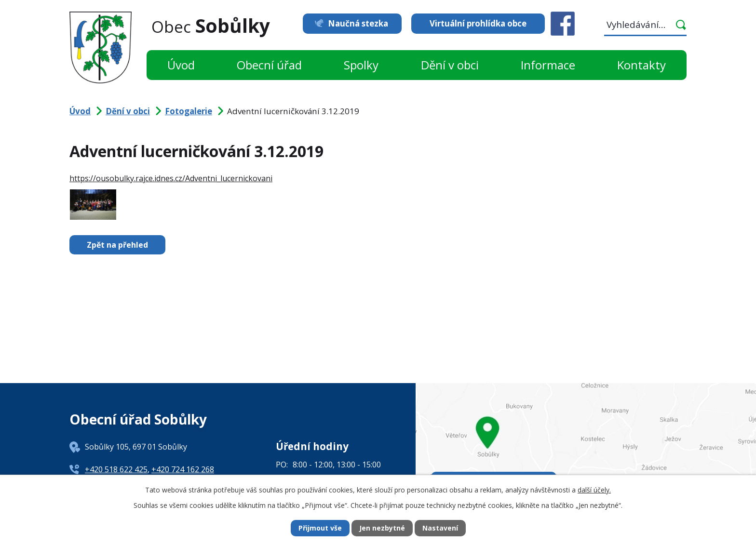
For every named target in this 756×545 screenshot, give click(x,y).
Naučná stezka (358, 23)
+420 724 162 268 (183, 469)
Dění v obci (450, 65)
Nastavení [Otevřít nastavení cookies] (440, 528)
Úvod (181, 65)
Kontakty (641, 65)
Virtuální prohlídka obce (478, 23)
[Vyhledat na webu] (645, 26)
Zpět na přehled (117, 245)
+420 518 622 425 (116, 469)
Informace (548, 65)
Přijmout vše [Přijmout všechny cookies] (320, 528)
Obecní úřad (269, 65)
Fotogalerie (189, 111)
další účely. (594, 490)
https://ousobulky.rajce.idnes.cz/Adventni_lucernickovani (171, 178)
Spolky (361, 65)
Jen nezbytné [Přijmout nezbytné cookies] (382, 528)
